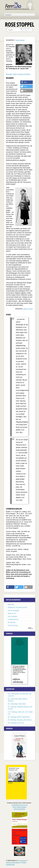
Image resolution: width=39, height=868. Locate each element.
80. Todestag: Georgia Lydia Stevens (20, 720)
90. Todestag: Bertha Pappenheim (19, 717)
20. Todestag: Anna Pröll (16, 723)
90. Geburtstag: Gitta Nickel (17, 704)
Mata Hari (11, 605)
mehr (30, 628)
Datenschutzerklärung (13, 862)
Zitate (15, 74)
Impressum (23, 860)
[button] (27, 82)
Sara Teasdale (13, 616)
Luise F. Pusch (28, 309)
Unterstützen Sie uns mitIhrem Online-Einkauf (19, 807)
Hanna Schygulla (13, 610)
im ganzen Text (25, 29)
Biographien (10, 40)
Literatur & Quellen (24, 74)
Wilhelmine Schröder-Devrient (18, 607)
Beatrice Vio (12, 613)
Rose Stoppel (20, 40)
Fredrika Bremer (13, 619)
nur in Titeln (24, 31)
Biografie (9, 74)
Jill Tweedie (12, 622)
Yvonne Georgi (13, 625)
